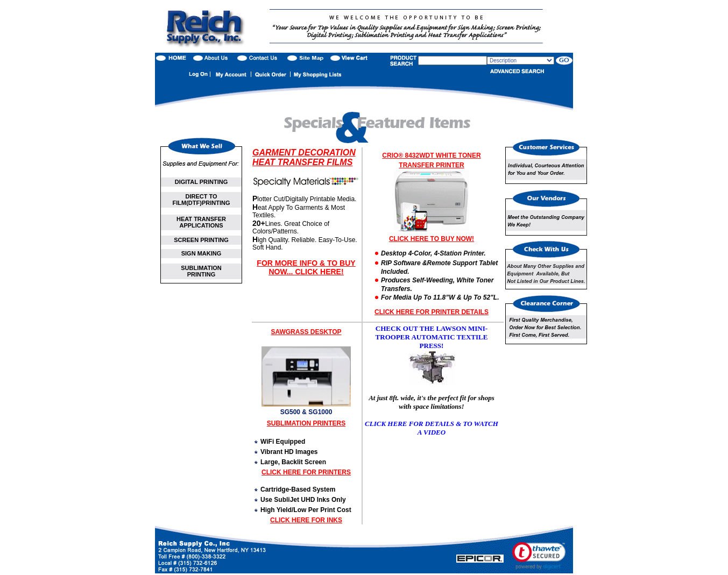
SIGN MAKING (202, 253)
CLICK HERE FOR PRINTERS (306, 472)
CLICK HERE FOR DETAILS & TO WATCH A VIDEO (432, 428)
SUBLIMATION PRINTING (201, 271)
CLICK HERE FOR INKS (306, 520)
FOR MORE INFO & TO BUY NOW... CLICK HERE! (306, 267)
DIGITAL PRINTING (202, 182)
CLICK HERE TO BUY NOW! (432, 239)
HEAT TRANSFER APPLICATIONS (201, 222)
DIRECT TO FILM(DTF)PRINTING (202, 200)
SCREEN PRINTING (201, 240)
